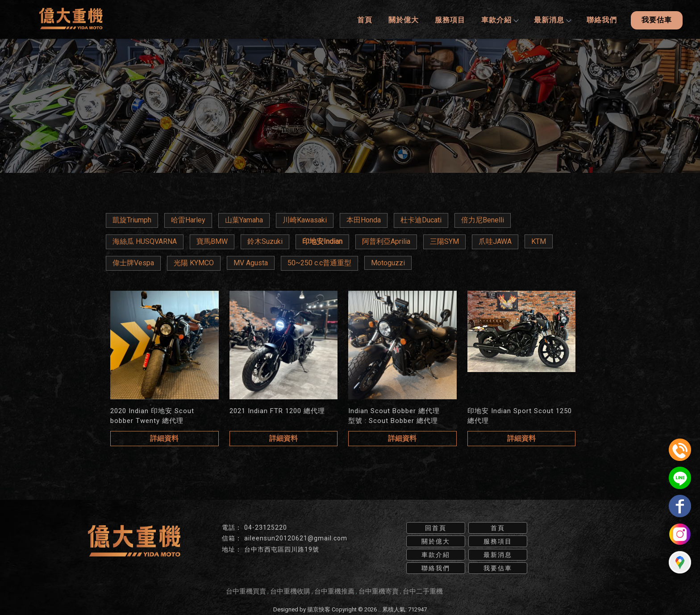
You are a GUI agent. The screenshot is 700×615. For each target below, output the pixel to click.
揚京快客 (319, 608)
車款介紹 (499, 19)
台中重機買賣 (246, 590)
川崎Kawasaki (305, 219)
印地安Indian (322, 240)
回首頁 (436, 526)
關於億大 (403, 19)
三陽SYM (444, 240)
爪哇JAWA (495, 240)
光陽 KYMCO (194, 261)
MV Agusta (251, 261)
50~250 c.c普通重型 (319, 261)
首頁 (364, 19)
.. (379, 608)
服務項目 (449, 19)
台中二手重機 (423, 590)
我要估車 (656, 19)
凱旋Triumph (132, 219)
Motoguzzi (388, 261)
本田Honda (364, 219)
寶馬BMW (212, 240)
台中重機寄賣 (379, 590)
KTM (539, 240)
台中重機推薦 (334, 590)
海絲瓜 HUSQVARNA (145, 240)
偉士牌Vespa (133, 261)
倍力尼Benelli (483, 219)
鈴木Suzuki (265, 240)
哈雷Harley (188, 219)
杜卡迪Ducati (421, 219)
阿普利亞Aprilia (386, 240)
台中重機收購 (290, 590)
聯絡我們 (601, 19)
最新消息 (551, 19)
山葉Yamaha (244, 219)
